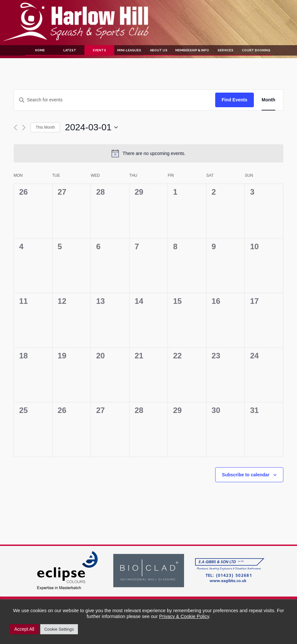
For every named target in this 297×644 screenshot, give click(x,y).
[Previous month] (15, 128)
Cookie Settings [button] (59, 629)
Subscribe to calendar (246, 475)
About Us (159, 50)
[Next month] (24, 128)
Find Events (235, 100)
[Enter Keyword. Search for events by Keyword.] (115, 100)
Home (40, 50)
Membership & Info (192, 50)
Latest (70, 50)
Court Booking (256, 50)
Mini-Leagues (129, 50)
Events (99, 50)
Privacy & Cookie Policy (184, 616)
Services (225, 50)
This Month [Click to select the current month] (45, 127)
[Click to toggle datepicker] (91, 127)
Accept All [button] (24, 629)
